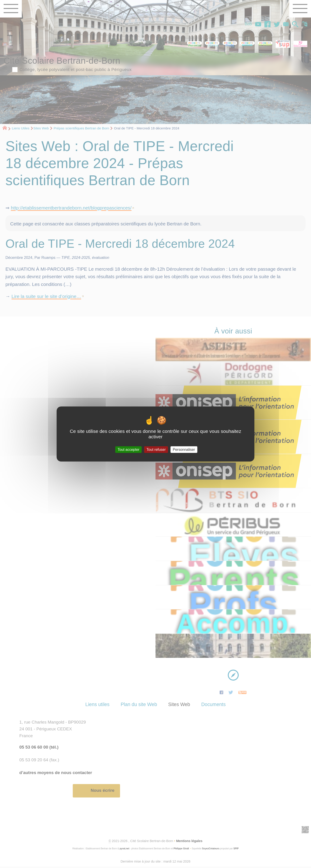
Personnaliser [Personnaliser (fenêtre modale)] (184, 450)
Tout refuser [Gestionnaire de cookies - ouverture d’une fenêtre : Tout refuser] (156, 450)
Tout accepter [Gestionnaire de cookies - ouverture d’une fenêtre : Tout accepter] (128, 450)
